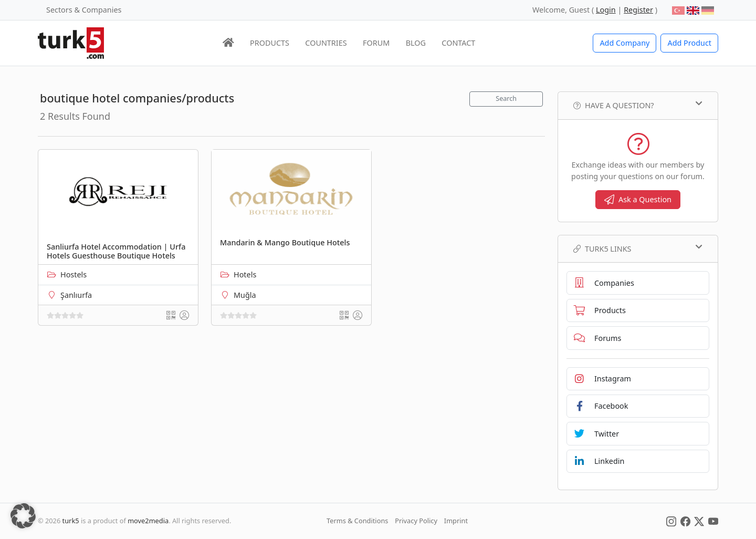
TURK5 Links (638, 248)
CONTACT (458, 43)
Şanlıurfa (76, 295)
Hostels (73, 274)
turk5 (71, 521)
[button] (23, 516)
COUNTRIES (326, 43)
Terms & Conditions (357, 521)
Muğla (245, 295)
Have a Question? (638, 105)
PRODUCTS (270, 43)
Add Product (689, 43)
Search (506, 99)
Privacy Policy (416, 521)
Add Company (624, 43)
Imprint (456, 521)
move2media (148, 521)
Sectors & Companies (84, 10)
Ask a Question (638, 199)
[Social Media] (671, 521)
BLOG (416, 43)
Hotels (245, 274)
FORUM (376, 43)
